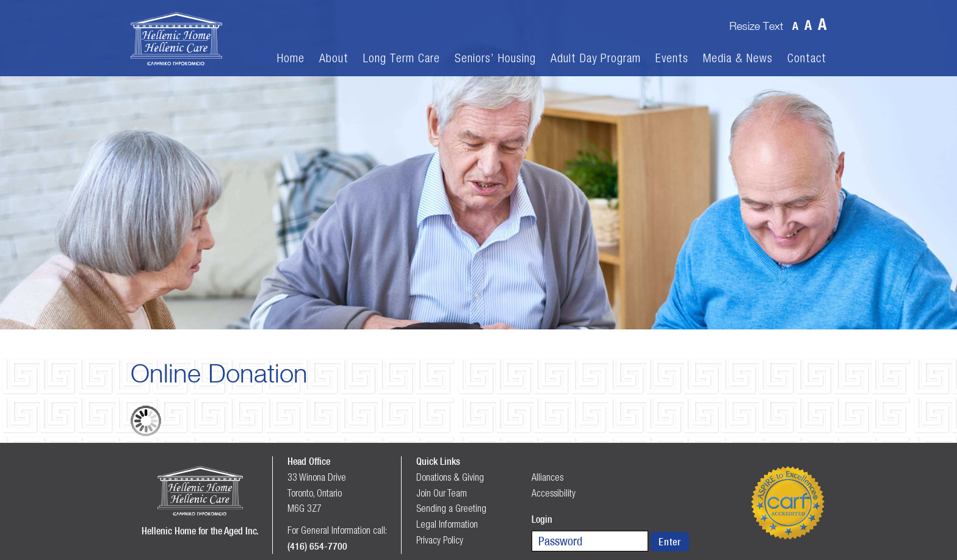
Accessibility (554, 493)
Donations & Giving (450, 477)
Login (542, 519)
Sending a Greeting (451, 508)
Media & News (738, 58)
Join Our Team (442, 493)
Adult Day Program (596, 58)
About (334, 58)
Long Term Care (402, 58)
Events (672, 58)
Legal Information (447, 524)
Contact (807, 58)
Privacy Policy (440, 540)
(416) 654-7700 (317, 546)
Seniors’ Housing (495, 58)
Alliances (547, 477)
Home (291, 58)
